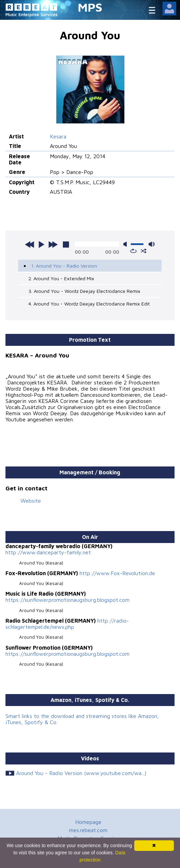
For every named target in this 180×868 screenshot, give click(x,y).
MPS (90, 7)
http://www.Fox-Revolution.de (117, 573)
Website (31, 501)
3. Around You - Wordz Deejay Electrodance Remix (84, 291)
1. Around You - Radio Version (64, 266)
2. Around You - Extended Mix (61, 278)
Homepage (88, 822)
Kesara (58, 136)
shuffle (144, 251)
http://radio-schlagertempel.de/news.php (67, 624)
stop (66, 244)
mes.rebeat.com (88, 830)
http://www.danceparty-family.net (48, 552)
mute (126, 244)
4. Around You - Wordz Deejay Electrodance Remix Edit (89, 304)
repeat (133, 251)
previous (30, 244)
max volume (152, 244)
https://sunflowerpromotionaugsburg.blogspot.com (67, 600)
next (53, 244)
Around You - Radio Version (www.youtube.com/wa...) (81, 773)
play (41, 244)
